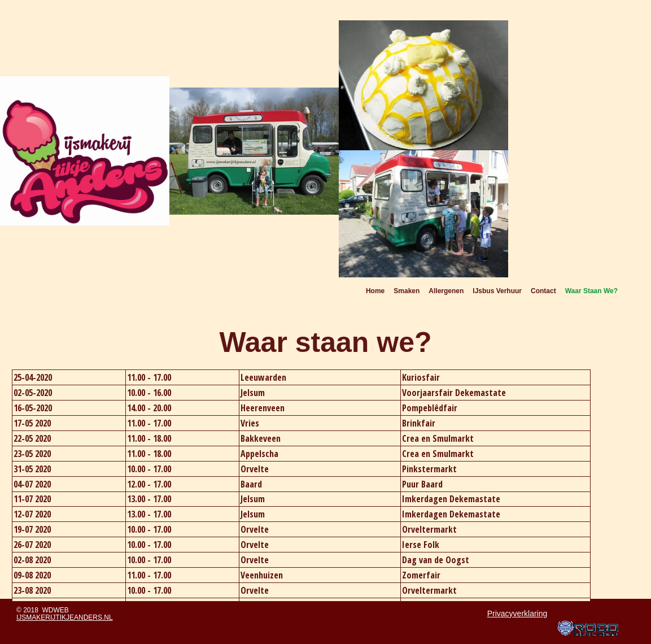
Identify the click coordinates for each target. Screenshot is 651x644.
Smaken (407, 291)
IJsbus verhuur (497, 291)
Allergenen (446, 291)
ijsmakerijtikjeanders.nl (65, 617)
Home (375, 291)
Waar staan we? (591, 291)
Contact (543, 291)
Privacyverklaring (517, 613)
